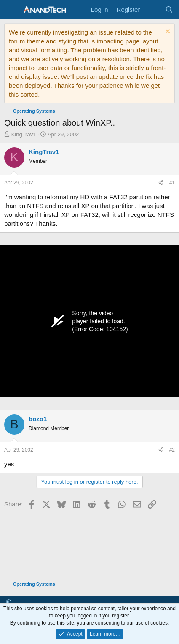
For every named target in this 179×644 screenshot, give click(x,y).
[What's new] (152, 9)
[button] (9, 602)
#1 (172, 183)
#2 (172, 450)
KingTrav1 (24, 134)
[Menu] (12, 10)
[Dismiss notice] (167, 32)
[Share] (161, 183)
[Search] (169, 9)
